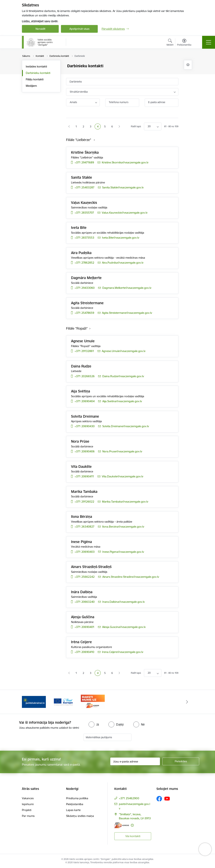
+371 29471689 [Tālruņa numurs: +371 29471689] (84, 162)
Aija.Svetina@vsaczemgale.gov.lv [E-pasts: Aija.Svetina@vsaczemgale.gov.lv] (122, 401)
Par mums (28, 816)
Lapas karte (73, 810)
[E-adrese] (122, 825)
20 (149, 126)
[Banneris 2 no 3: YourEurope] (63, 702)
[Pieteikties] (181, 761)
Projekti (27, 810)
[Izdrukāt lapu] (188, 65)
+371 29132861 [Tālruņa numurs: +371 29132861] (84, 351)
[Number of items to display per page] (153, 126)
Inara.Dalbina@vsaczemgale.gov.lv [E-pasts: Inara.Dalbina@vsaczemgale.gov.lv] (124, 602)
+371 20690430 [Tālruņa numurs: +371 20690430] (85, 426)
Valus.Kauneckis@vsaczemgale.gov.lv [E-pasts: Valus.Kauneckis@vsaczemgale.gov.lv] (125, 213)
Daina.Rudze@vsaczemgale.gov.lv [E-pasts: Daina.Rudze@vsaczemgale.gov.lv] (123, 376)
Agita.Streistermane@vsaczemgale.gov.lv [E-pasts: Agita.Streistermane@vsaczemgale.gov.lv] (127, 313)
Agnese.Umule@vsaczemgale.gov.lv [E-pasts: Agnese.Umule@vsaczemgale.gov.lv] (124, 351)
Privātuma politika (77, 798)
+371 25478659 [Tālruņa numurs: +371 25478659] (84, 313)
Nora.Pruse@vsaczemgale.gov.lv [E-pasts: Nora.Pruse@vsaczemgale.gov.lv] (122, 451)
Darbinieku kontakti (38, 73)
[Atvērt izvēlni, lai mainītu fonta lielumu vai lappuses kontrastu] (184, 43)
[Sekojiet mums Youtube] (167, 799)
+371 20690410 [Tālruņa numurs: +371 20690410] (84, 652)
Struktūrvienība (79, 92)
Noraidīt (40, 29)
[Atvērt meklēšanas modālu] (170, 43)
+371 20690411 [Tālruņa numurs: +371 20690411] (84, 476)
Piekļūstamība (75, 804)
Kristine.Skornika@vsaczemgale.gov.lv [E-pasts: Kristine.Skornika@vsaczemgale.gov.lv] (125, 162)
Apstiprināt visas (79, 29)
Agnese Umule (83, 341)
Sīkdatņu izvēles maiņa (80, 816)
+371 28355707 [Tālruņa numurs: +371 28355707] (84, 213)
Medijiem (31, 86)
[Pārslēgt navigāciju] (209, 42)
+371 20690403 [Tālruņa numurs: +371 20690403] (85, 552)
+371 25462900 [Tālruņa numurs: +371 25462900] (129, 798)
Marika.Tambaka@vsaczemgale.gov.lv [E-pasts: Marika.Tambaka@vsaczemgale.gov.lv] (125, 502)
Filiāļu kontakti (35, 79)
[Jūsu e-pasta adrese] (135, 761)
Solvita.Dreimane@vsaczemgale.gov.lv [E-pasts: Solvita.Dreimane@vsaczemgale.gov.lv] (126, 426)
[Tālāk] (187, 702)
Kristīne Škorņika (85, 152)
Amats (73, 102)
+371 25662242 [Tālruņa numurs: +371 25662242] (85, 577)
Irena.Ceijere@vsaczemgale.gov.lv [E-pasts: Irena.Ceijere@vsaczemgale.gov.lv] (123, 652)
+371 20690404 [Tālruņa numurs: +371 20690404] (85, 401)
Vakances (28, 798)
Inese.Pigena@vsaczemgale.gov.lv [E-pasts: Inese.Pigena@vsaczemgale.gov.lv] (123, 552)
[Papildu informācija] (132, 825)
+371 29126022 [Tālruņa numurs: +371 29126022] (84, 502)
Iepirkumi (28, 804)
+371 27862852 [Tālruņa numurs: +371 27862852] (84, 263)
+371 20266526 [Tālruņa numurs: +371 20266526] (85, 376)
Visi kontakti (133, 836)
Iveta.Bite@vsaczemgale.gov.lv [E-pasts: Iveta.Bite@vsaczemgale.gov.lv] (121, 238)
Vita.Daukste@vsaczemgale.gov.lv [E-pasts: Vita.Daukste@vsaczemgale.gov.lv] (123, 476)
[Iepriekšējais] (28, 702)
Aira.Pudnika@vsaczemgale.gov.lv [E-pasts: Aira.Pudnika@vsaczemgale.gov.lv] (123, 263)
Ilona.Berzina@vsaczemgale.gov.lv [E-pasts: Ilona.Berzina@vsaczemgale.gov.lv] (123, 527)
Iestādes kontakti (36, 66)
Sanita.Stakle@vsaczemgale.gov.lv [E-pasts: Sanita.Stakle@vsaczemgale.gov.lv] (123, 187)
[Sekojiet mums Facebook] (159, 799)
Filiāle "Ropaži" (77, 328)
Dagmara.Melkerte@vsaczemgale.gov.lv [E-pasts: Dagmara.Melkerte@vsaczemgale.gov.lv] (127, 288)
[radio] (94, 724)
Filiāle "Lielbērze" (79, 140)
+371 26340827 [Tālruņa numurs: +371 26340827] (84, 527)
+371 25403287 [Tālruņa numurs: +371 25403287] (84, 187)
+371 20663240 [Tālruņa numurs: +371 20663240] (85, 602)
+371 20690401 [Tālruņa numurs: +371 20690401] (84, 627)
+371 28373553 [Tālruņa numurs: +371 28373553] (84, 238)
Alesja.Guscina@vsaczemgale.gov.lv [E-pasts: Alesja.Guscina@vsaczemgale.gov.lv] (124, 627)
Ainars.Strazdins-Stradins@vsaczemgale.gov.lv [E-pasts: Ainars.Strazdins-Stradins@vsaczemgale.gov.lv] (131, 577)
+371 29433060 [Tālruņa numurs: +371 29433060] (85, 288)
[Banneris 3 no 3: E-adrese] (93, 702)
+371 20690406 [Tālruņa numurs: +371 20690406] (85, 451)
